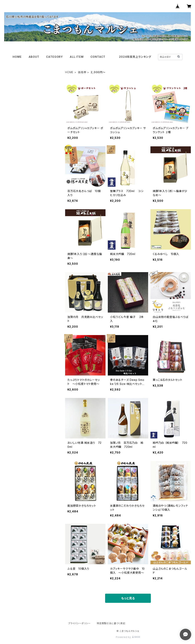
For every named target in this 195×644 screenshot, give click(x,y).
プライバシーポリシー (79, 623)
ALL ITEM (77, 57)
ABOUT (34, 57)
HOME (17, 57)
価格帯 (82, 72)
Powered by (128, 637)
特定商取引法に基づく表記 (111, 623)
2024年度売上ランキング (135, 57)
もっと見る (128, 598)
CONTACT (98, 57)
